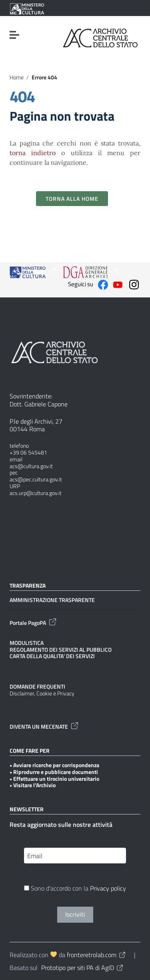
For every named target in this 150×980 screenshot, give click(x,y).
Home (17, 77)
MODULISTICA (27, 643)
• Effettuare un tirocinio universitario (54, 779)
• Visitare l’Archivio (33, 785)
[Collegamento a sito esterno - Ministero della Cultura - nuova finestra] (27, 9)
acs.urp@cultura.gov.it (36, 493)
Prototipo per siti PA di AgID (83, 968)
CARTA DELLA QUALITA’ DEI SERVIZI (52, 656)
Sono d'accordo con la (75, 889)
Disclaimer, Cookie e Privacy (42, 694)
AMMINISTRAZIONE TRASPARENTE (52, 600)
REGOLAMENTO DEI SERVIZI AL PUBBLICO (61, 650)
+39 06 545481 (28, 453)
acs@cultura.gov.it (31, 466)
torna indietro (33, 153)
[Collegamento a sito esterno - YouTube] (118, 284)
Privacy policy (108, 888)
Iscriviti (75, 914)
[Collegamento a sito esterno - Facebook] (103, 284)
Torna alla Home (72, 199)
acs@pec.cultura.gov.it (36, 480)
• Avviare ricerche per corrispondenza (54, 765)
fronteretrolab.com (97, 955)
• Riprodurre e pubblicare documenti (54, 772)
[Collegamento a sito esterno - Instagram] (134, 284)
